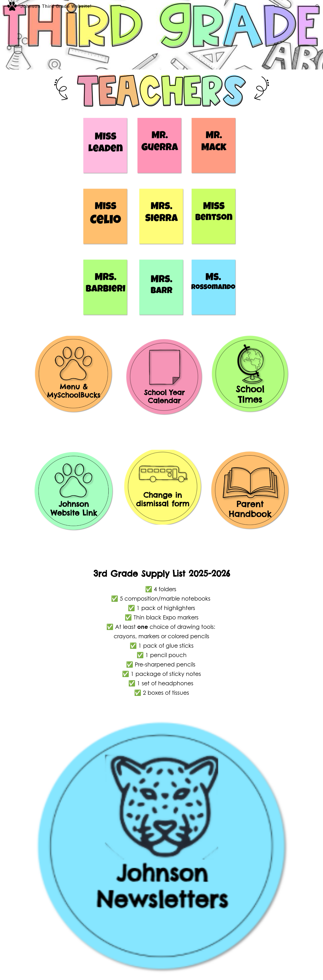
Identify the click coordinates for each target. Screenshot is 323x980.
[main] (161, 636)
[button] (318, 6)
